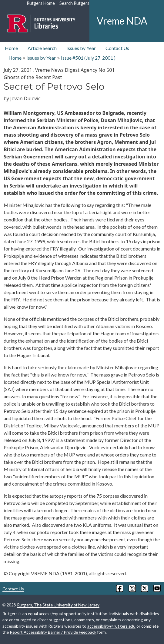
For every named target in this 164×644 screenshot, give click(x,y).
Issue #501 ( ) (88, 58)
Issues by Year (81, 48)
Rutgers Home (41, 3)
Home (11, 48)
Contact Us (117, 48)
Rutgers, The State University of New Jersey (58, 605)
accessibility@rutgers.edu (111, 626)
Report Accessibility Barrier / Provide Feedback (53, 632)
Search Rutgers (74, 3)
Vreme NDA (122, 21)
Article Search (42, 48)
